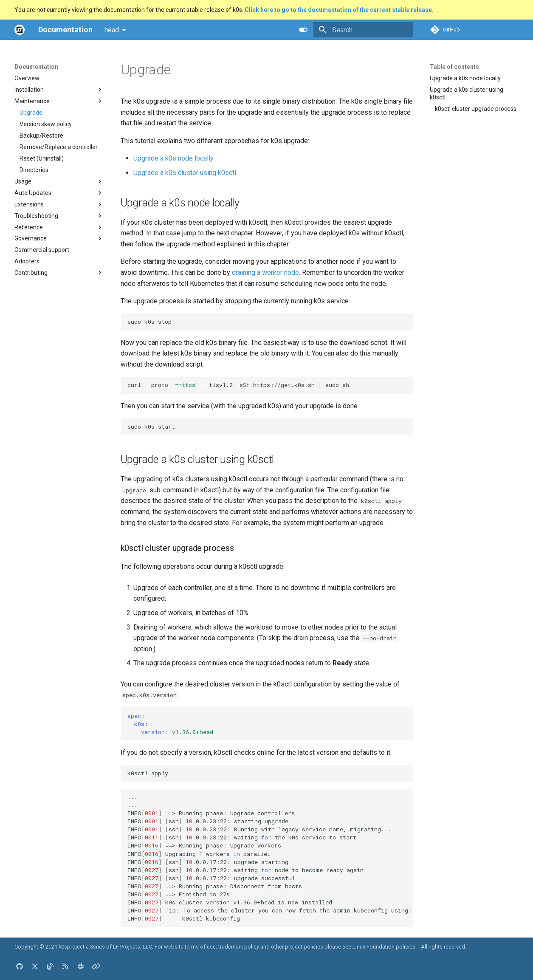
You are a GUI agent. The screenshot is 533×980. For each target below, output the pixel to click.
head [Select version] (112, 30)
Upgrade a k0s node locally (173, 158)
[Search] (363, 30)
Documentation (36, 67)
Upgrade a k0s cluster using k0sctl (185, 173)
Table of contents (454, 67)
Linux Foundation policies (384, 947)
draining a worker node (265, 273)
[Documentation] (20, 30)
